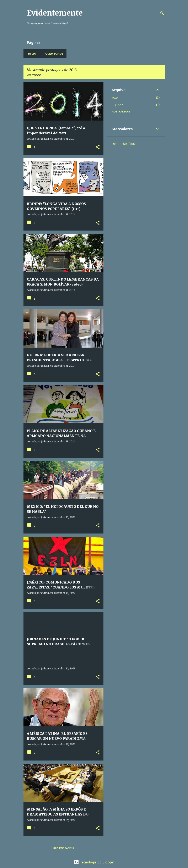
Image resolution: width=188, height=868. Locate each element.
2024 (115, 98)
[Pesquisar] (162, 13)
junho (119, 105)
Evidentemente (55, 13)
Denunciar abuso (124, 144)
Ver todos (34, 75)
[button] (98, 147)
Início (31, 54)
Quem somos (53, 54)
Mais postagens (63, 848)
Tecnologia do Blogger (94, 862)
